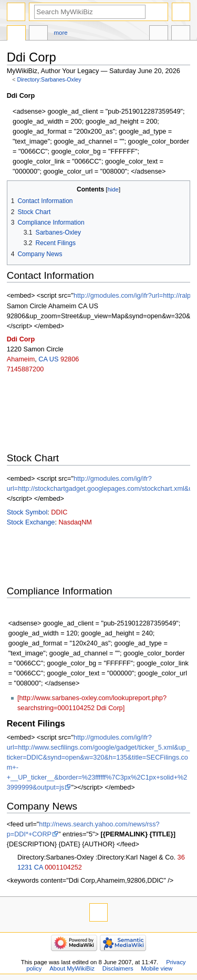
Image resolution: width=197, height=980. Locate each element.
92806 (70, 359)
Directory (16, 34)
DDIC (59, 512)
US (54, 359)
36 (181, 857)
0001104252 (63, 867)
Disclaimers (118, 968)
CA (43, 359)
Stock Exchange (31, 522)
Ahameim (21, 359)
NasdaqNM (75, 522)
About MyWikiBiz (72, 968)
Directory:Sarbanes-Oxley (49, 79)
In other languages (159, 34)
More (61, 33)
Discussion (38, 34)
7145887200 (25, 369)
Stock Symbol (27, 512)
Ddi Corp (21, 339)
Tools (181, 34)
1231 (25, 867)
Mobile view (157, 968)
